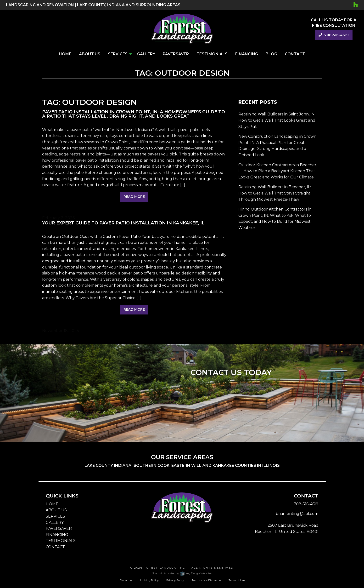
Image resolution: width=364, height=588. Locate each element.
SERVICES (55, 516)
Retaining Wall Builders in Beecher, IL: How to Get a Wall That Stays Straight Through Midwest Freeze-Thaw (275, 193)
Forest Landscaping (165, 568)
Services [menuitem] (118, 54)
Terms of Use (237, 580)
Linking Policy (149, 580)
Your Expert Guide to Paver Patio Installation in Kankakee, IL (123, 223)
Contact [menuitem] (295, 54)
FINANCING (57, 535)
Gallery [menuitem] (146, 54)
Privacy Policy (175, 580)
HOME (52, 504)
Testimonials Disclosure (206, 580)
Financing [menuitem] (247, 54)
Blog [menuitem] (271, 54)
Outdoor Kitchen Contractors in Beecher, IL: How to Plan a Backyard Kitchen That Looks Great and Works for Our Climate (278, 171)
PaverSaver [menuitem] (176, 54)
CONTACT (55, 547)
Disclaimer (126, 580)
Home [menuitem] (65, 54)
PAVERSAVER (59, 528)
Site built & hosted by (182, 573)
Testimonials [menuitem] (212, 54)
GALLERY (55, 522)
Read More (134, 197)
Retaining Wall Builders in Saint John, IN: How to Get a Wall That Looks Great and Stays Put (277, 120)
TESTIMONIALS (61, 541)
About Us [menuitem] (90, 54)
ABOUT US (56, 510)
